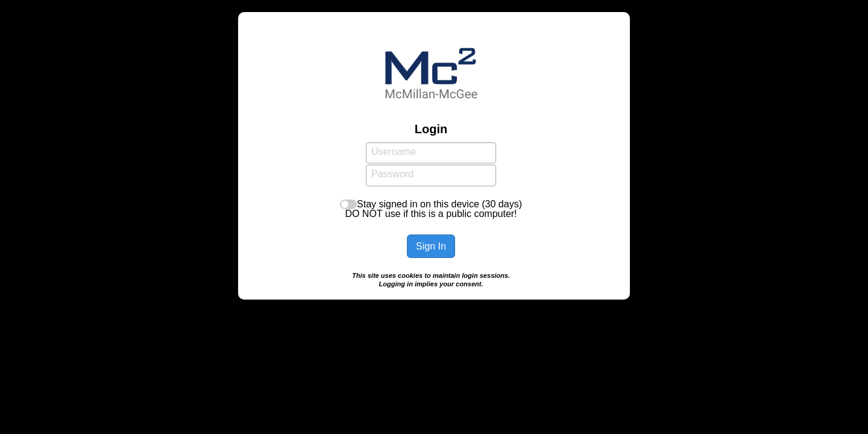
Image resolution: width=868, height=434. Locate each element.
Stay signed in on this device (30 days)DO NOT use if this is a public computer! (433, 209)
